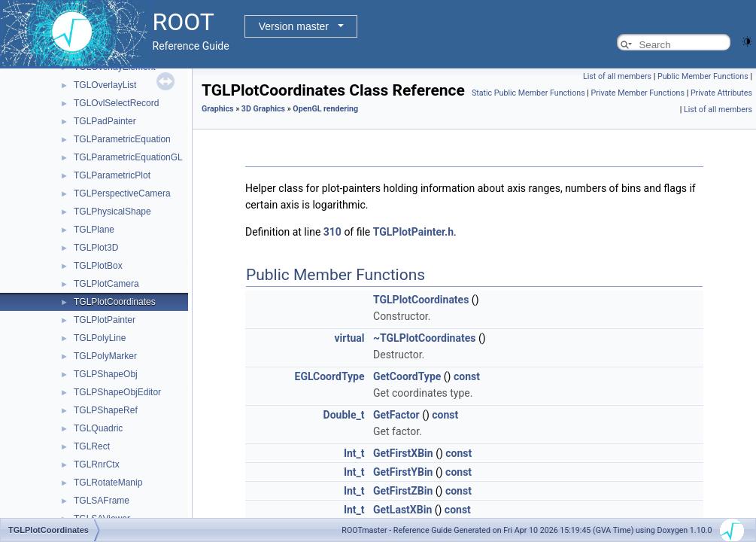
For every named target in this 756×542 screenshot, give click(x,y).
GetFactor (396, 415)
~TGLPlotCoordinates (424, 338)
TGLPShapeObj (106, 374)
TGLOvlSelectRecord (116, 103)
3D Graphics (263, 109)
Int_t (354, 453)
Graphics (218, 109)
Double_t (344, 415)
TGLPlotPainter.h (413, 232)
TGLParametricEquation (122, 139)
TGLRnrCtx (97, 464)
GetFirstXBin (403, 453)
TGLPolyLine (100, 338)
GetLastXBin (402, 510)
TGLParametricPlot (112, 175)
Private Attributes (721, 93)
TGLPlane (94, 230)
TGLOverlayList (105, 85)
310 (332, 232)
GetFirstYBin (403, 472)
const (467, 376)
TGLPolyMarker (105, 356)
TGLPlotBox (98, 266)
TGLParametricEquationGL (128, 157)
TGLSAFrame (102, 501)
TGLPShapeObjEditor (117, 392)
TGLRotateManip (108, 483)
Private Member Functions (638, 93)
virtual (349, 338)
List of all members (617, 76)
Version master (294, 26)
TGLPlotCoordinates (115, 302)
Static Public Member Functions (528, 93)
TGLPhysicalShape (112, 212)
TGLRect (92, 446)
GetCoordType (407, 376)
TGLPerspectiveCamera (122, 193)
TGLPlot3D (96, 248)
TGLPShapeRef (106, 410)
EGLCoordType (330, 376)
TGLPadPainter (105, 121)
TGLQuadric (98, 428)
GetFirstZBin (403, 491)
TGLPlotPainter (105, 320)
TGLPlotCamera (106, 284)
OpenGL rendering (325, 109)
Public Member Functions (703, 76)
